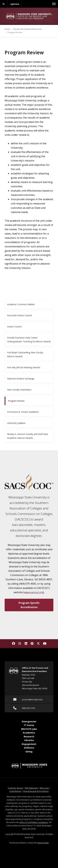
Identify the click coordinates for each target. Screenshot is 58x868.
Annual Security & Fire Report (36, 791)
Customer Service (15, 788)
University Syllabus (16, 423)
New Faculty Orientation (19, 390)
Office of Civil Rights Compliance (34, 822)
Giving (29, 752)
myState (15, 4)
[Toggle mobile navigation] (54, 4)
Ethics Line (44, 788)
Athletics (29, 748)
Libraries (29, 740)
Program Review (16, 401)
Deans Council (14, 327)
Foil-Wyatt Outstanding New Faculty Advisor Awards (25, 354)
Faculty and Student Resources (27, 29)
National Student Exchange (21, 379)
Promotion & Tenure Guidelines (23, 412)
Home (7, 29)
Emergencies (29, 721)
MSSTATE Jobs (29, 729)
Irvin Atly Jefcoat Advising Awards (24, 367)
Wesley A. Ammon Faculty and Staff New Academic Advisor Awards (28, 436)
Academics (29, 733)
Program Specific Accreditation (29, 605)
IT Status (29, 725)
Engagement (29, 744)
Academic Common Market (21, 304)
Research (29, 736)
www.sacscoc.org (34, 592)
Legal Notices (15, 791)
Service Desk (43, 843)
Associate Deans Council (19, 315)
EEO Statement (31, 788)
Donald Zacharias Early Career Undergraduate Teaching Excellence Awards (29, 340)
